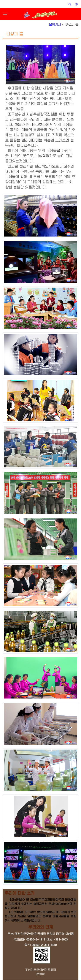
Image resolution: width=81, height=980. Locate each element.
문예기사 (55, 24)
